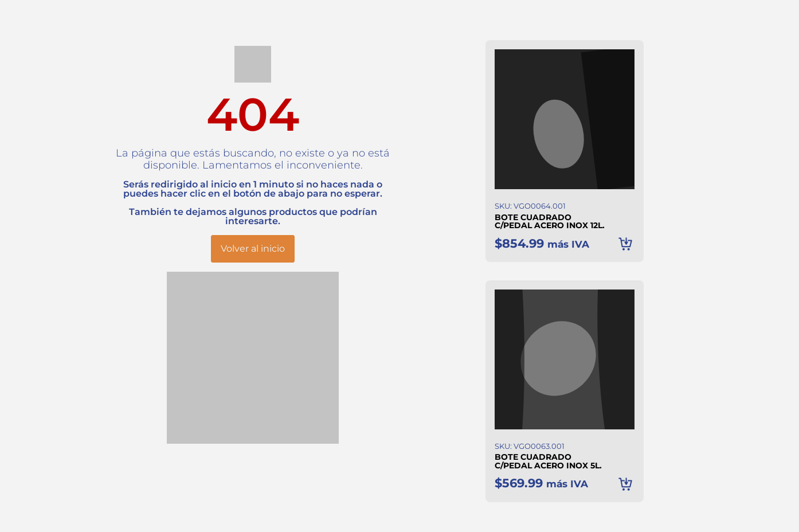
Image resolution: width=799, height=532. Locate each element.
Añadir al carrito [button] (625, 244)
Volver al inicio (253, 249)
